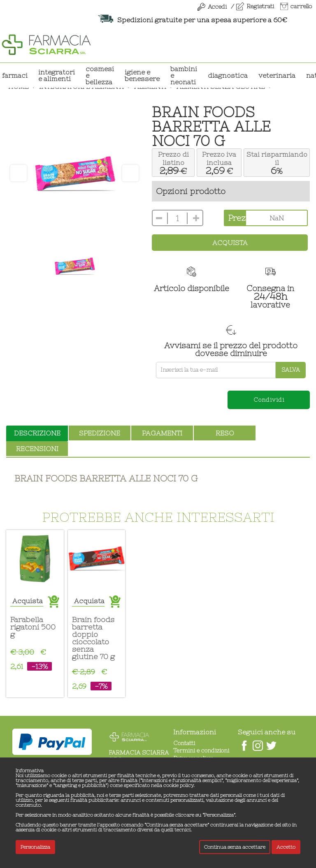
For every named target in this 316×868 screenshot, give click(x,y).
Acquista (230, 243)
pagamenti (162, 433)
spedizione (100, 433)
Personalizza (35, 847)
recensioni (37, 449)
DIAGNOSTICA (228, 75)
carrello (301, 6)
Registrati (260, 6)
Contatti (184, 743)
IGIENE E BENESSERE (142, 75)
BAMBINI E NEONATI (184, 75)
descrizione (37, 433)
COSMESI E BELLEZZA (100, 75)
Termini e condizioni (201, 750)
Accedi (217, 7)
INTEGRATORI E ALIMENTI (57, 75)
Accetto (286, 847)
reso (225, 433)
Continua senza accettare (235, 847)
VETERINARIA (277, 75)
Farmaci (15, 75)
